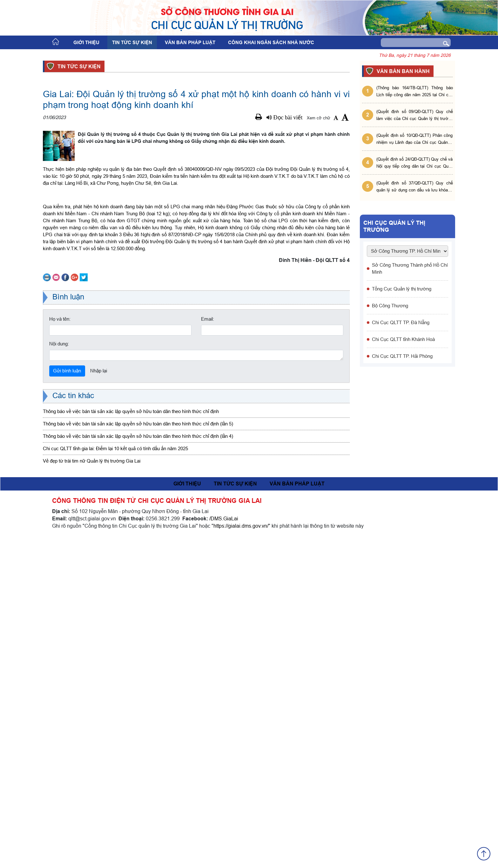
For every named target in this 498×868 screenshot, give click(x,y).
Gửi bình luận (67, 703)
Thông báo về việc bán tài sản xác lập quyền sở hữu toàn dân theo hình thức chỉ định (131, 744)
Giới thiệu (86, 43)
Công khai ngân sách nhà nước (271, 43)
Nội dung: (59, 676)
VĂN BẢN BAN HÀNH (402, 71)
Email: (208, 651)
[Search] (406, 43)
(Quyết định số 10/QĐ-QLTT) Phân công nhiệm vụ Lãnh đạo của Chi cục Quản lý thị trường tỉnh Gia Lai (415, 139)
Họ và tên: (60, 651)
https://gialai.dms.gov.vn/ (241, 858)
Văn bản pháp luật (190, 43)
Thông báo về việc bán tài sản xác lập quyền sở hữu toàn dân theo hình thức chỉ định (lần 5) (138, 756)
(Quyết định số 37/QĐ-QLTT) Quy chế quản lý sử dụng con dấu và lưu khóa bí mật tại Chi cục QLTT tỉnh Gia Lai (415, 187)
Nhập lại (99, 703)
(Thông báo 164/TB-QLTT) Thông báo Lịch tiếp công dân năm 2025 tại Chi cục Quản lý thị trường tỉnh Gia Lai (415, 92)
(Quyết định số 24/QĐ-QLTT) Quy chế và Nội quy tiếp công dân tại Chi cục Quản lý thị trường (415, 163)
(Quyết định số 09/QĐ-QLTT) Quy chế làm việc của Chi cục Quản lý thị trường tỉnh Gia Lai (415, 115)
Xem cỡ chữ (319, 118)
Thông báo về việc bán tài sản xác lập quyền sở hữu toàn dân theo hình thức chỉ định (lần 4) (138, 768)
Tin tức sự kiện (132, 43)
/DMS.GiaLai (224, 851)
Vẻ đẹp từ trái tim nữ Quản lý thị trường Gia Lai (92, 793)
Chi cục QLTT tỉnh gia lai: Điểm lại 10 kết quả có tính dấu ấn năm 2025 (115, 781)
